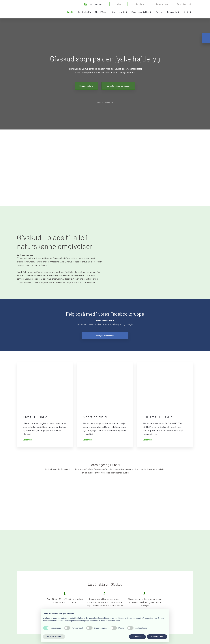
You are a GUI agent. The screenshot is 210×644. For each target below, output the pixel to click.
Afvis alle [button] (137, 637)
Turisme (159, 12)
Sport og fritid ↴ (120, 12)
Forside (71, 12)
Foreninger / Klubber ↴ (141, 12)
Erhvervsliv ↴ (173, 12)
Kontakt (187, 12)
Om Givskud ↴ (85, 12)
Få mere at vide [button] (54, 637)
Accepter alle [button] (157, 637)
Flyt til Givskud (102, 12)
